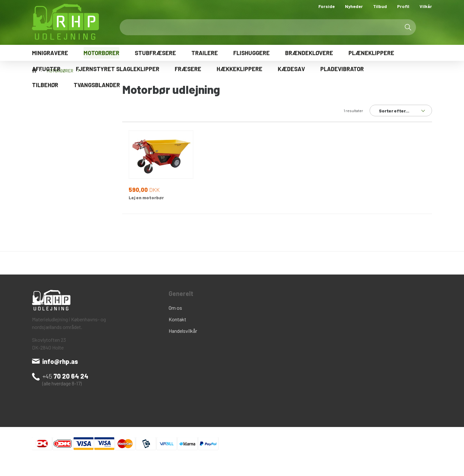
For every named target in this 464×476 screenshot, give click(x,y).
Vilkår (426, 6)
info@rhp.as (60, 361)
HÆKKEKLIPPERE (240, 69)
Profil (403, 6)
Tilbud (380, 6)
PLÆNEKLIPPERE (371, 53)
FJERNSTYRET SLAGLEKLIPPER (118, 69)
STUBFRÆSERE (155, 53)
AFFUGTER (46, 69)
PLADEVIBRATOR (342, 69)
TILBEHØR (45, 85)
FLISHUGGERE (252, 53)
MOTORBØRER (101, 53)
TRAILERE (205, 53)
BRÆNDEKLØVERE (309, 53)
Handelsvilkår (183, 331)
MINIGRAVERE (50, 53)
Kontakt (177, 319)
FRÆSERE (188, 69)
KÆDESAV (291, 69)
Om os (175, 308)
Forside (327, 6)
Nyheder (354, 6)
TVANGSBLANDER (97, 85)
